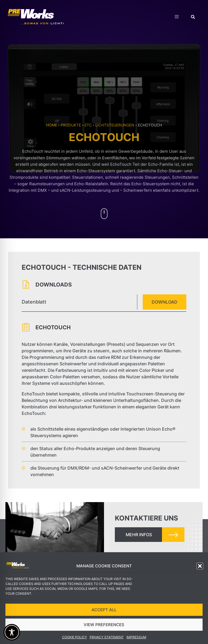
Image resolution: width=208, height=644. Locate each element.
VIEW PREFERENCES (104, 626)
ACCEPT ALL (104, 611)
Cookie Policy (74, 638)
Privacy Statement (107, 638)
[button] (200, 567)
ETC (88, 125)
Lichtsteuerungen (115, 125)
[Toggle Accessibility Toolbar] (12, 632)
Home (52, 125)
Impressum (136, 638)
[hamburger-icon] (177, 17)
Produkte (71, 125)
